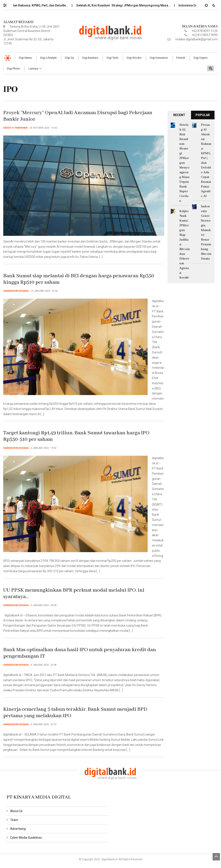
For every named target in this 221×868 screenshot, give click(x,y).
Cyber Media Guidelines (26, 838)
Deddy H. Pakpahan (15, 128)
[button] (7, 4)
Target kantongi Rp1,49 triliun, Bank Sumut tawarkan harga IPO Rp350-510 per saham (76, 436)
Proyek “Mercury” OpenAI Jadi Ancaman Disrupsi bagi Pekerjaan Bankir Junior (78, 116)
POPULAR (203, 115)
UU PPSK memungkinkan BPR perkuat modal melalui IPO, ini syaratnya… (74, 593)
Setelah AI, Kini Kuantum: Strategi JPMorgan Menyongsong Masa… (127, 5)
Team (14, 820)
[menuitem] (26, 58)
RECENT (179, 115)
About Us (16, 811)
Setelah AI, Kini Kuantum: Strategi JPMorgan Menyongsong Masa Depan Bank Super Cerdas (184, 163)
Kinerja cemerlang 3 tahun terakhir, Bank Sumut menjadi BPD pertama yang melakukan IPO (75, 713)
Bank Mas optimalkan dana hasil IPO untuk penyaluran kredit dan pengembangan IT (80, 653)
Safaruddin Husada (16, 291)
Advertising (18, 829)
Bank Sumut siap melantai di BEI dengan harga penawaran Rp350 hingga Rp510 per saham (79, 279)
